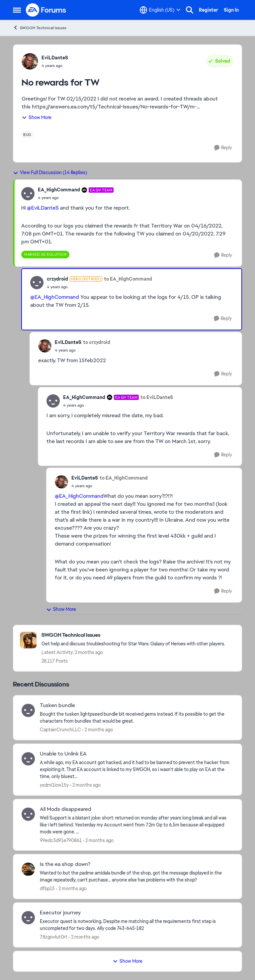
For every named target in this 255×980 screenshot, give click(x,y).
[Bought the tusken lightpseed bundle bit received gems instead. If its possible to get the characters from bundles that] (137, 718)
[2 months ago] (98, 730)
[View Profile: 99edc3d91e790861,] (28, 814)
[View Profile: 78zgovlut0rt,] (28, 918)
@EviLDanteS (43, 208)
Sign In (231, 10)
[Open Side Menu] (17, 10)
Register (209, 10)
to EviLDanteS (157, 397)
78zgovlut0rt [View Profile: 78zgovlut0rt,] (54, 937)
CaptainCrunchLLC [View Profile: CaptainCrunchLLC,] (60, 730)
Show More (37, 117)
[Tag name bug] (27, 135)
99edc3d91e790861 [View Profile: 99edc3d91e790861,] (61, 840)
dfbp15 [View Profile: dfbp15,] (47, 888)
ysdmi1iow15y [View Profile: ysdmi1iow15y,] (54, 785)
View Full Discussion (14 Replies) (50, 172)
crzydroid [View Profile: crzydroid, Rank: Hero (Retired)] (57, 279)
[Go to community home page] (46, 10)
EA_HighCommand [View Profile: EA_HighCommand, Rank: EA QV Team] (59, 190)
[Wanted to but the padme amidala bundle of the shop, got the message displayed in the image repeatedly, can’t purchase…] (137, 877)
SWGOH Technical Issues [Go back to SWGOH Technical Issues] (40, 28)
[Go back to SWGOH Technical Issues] (133, 635)
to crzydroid (97, 342)
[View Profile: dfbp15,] (28, 869)
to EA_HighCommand (128, 279)
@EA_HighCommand (55, 297)
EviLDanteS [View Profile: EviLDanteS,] (55, 58)
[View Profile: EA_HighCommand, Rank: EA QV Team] (28, 194)
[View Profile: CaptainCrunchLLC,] (28, 710)
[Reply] (223, 148)
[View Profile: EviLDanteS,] (30, 61)
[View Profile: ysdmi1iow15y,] (28, 759)
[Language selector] (160, 10)
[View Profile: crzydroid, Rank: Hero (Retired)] (37, 283)
